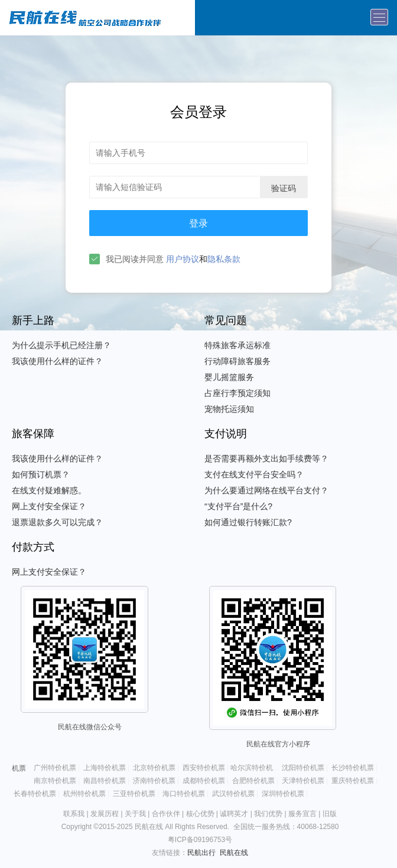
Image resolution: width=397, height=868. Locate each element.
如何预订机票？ (41, 474)
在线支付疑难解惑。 (49, 490)
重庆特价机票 (353, 781)
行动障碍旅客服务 (237, 361)
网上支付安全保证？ (49, 506)
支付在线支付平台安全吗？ (254, 474)
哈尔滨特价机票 (255, 768)
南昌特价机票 (105, 781)
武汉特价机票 (233, 794)
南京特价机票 (55, 781)
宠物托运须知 (229, 409)
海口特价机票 (184, 794)
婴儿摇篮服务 (229, 377)
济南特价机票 (154, 781)
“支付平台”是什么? (238, 506)
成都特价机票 (204, 781)
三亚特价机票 (134, 794)
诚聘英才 (234, 814)
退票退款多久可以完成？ (57, 522)
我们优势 (268, 814)
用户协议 (183, 259)
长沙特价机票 (353, 768)
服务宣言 (302, 814)
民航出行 (201, 853)
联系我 (74, 814)
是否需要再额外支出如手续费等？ (266, 458)
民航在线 (234, 853)
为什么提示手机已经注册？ (61, 345)
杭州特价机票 (84, 794)
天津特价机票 (303, 781)
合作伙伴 (166, 814)
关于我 (135, 814)
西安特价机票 (204, 768)
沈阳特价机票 (303, 768)
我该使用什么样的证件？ (57, 361)
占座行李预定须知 (237, 393)
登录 (198, 223)
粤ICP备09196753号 (200, 840)
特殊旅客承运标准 (237, 345)
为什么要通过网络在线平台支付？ (266, 490)
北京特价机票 (154, 768)
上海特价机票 (105, 768)
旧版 (330, 814)
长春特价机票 (35, 794)
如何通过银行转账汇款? (248, 522)
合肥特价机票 (253, 781)
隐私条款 (224, 259)
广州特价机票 (55, 768)
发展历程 (105, 814)
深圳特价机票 (283, 794)
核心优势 (200, 814)
